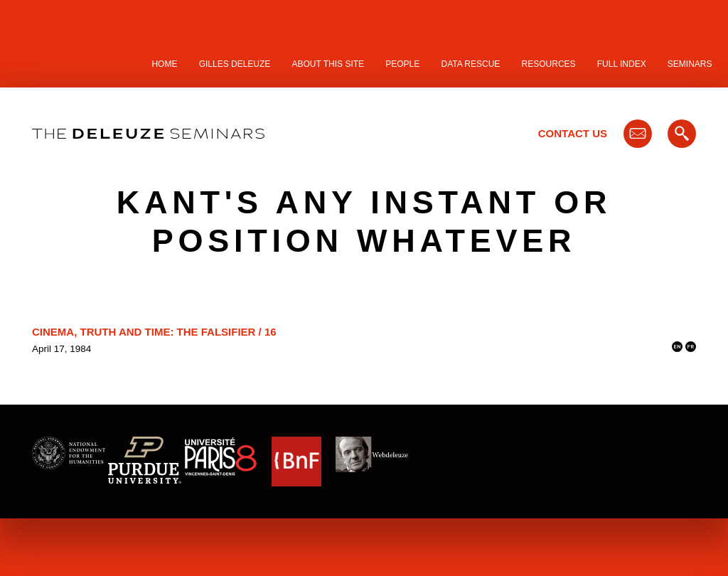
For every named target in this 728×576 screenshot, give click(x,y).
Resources (549, 64)
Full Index (622, 64)
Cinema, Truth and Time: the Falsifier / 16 (154, 332)
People (402, 64)
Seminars (690, 64)
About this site (328, 64)
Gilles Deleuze (235, 64)
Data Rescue (470, 64)
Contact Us (573, 133)
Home (164, 64)
